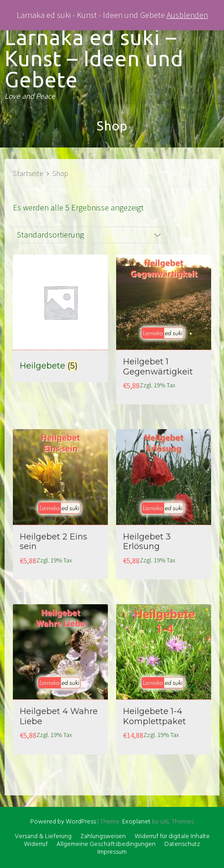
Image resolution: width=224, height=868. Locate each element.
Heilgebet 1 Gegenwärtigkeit (158, 367)
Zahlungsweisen (103, 837)
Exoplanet (136, 822)
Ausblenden (187, 15)
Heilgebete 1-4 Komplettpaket (154, 716)
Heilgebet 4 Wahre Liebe (59, 716)
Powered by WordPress (63, 822)
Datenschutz (182, 844)
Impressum (112, 852)
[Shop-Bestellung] (90, 235)
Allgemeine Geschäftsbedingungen (106, 844)
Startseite (28, 173)
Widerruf (36, 844)
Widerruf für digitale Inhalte (172, 837)
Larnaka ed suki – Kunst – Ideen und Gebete (94, 58)
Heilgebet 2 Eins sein (53, 542)
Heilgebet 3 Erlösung (147, 542)
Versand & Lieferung (43, 837)
